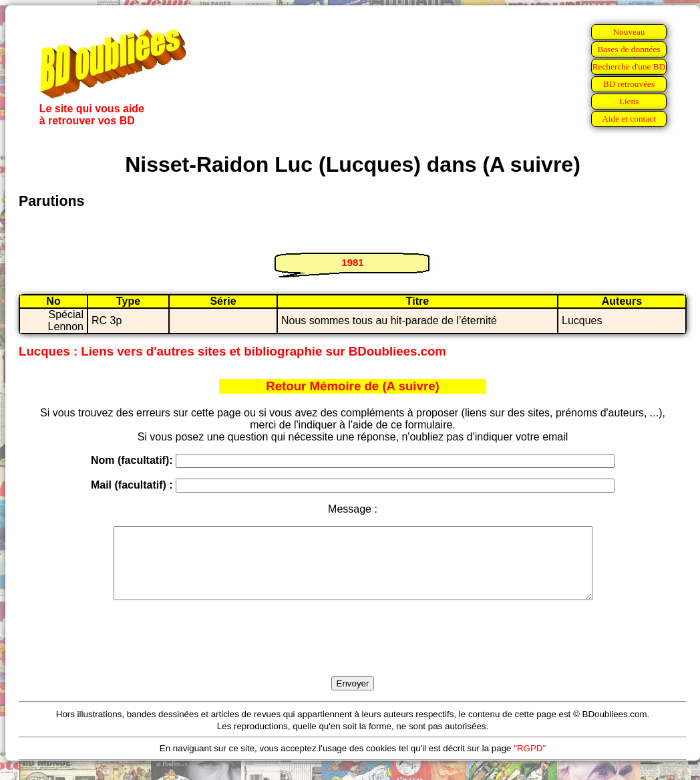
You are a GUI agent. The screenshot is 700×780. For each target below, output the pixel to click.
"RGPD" (530, 762)
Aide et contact (629, 119)
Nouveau (629, 32)
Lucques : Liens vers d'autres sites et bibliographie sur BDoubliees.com (232, 351)
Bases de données (629, 49)
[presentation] (353, 654)
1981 (352, 262)
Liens (629, 101)
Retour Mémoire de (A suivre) (353, 386)
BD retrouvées (629, 84)
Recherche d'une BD (629, 67)
